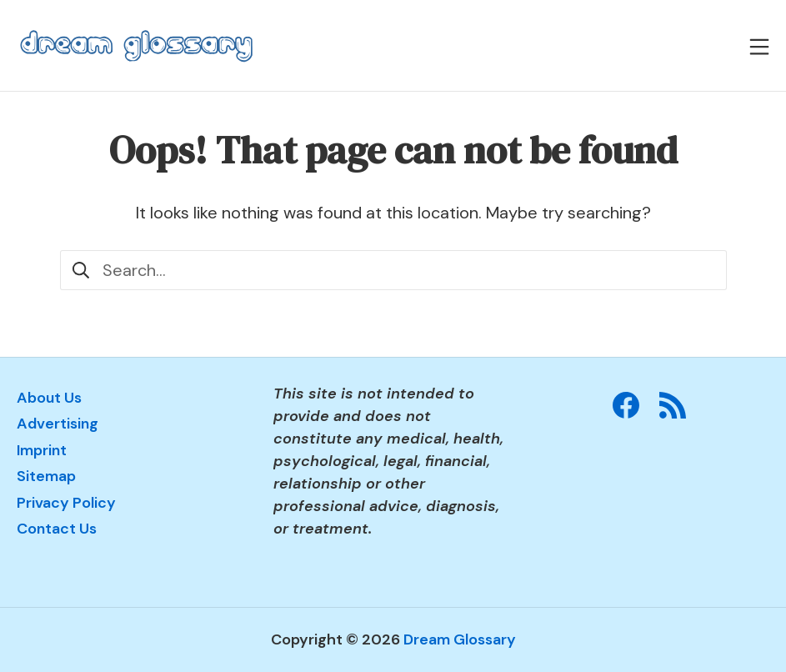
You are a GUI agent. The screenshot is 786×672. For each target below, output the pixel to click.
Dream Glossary (460, 639)
